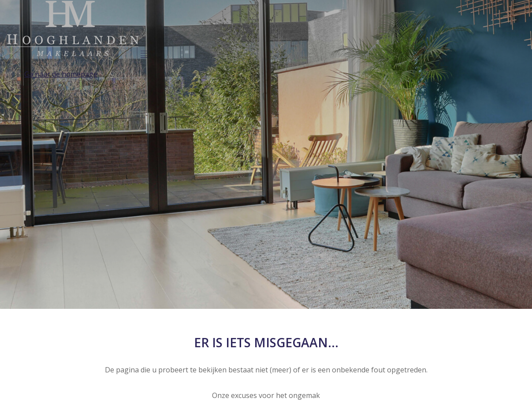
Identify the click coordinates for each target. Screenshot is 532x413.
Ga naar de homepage (61, 74)
